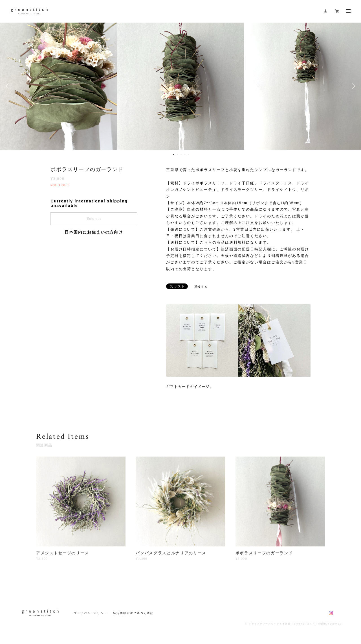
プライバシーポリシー (90, 613)
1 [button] (174, 154)
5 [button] (188, 154)
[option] (180, 86)
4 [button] (185, 154)
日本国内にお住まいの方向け (94, 232)
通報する (201, 287)
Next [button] (353, 86)
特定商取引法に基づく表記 (133, 613)
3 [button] (181, 154)
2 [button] (177, 154)
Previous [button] (8, 86)
